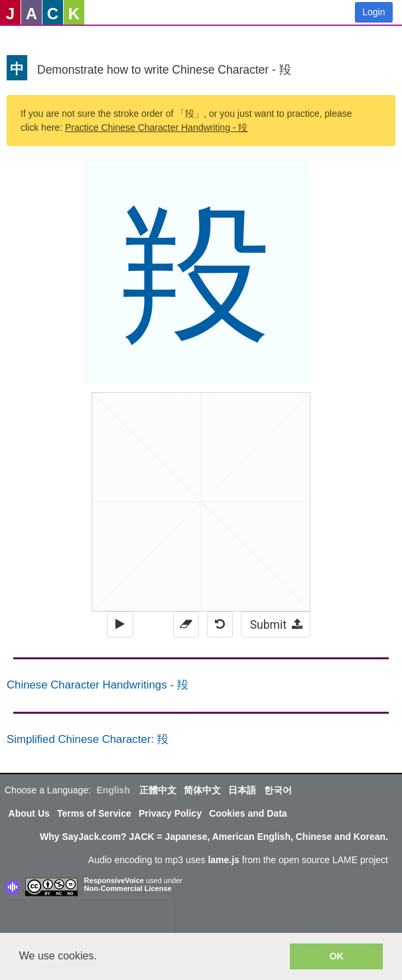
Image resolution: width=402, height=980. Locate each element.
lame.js (223, 860)
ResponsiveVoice (114, 880)
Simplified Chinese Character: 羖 (88, 739)
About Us (29, 813)
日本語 (242, 790)
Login (373, 12)
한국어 (278, 790)
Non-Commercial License (128, 888)
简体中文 (202, 790)
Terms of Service (94, 813)
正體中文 (158, 790)
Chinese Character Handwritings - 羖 (98, 685)
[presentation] (85, 918)
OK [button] (336, 956)
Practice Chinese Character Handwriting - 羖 (156, 127)
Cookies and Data (248, 813)
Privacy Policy (170, 813)
